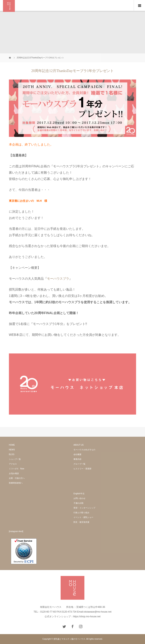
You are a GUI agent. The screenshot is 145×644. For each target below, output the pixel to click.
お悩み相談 (14, 473)
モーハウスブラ (58, 279)
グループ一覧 (79, 464)
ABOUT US (79, 445)
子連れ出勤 (78, 503)
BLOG (12, 454)
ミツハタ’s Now (17, 469)
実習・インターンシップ (84, 508)
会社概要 (77, 454)
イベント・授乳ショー (83, 517)
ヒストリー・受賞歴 (82, 469)
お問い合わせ (79, 498)
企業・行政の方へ (17, 478)
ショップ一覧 (15, 459)
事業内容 (77, 459)
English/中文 (79, 494)
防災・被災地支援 (81, 522)
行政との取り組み (81, 513)
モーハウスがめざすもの (84, 450)
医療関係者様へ (16, 483)
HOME (12, 445)
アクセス (13, 464)
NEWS (12, 450)
